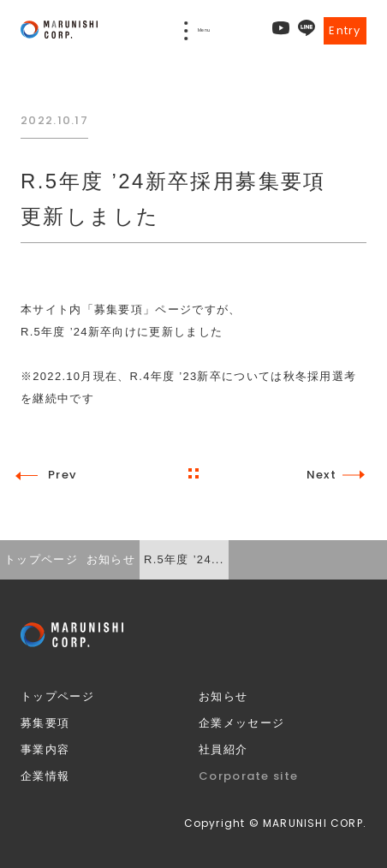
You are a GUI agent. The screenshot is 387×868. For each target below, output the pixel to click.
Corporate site (248, 776)
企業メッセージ (241, 723)
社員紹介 (223, 749)
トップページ (57, 696)
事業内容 (45, 749)
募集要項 (45, 723)
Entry (345, 30)
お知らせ (223, 696)
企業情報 (45, 776)
